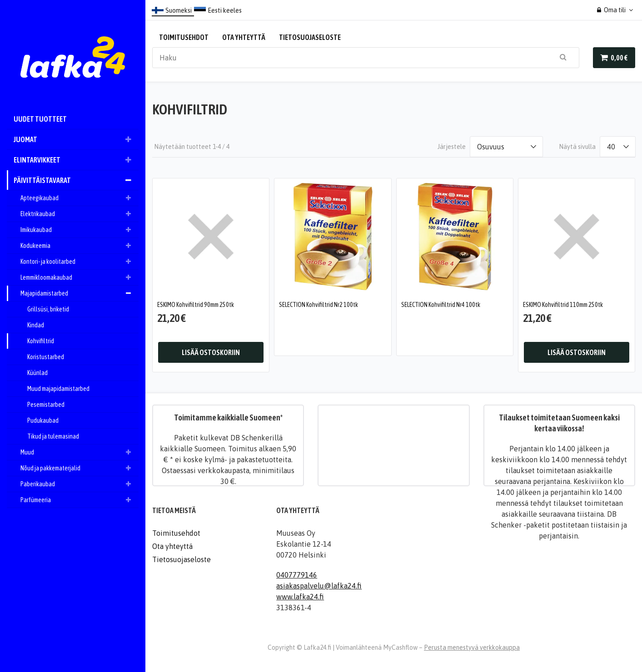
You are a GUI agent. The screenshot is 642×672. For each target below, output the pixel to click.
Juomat (76, 139)
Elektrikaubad (80, 214)
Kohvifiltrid (41, 341)
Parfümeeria (80, 500)
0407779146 (297, 574)
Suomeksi (179, 10)
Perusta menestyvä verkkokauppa (472, 647)
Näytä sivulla (577, 147)
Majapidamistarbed (80, 293)
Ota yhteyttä (244, 37)
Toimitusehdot (184, 37)
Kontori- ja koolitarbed (80, 262)
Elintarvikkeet (76, 160)
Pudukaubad (43, 420)
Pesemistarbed (46, 405)
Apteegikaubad (80, 198)
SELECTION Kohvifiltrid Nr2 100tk (319, 304)
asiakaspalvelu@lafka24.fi (319, 585)
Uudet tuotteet (40, 119)
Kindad (36, 325)
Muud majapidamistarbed (58, 389)
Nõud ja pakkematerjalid (80, 468)
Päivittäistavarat (76, 180)
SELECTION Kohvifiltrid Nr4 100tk (441, 304)
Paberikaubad (80, 484)
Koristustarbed (46, 357)
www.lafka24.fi (300, 596)
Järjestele (452, 147)
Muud (80, 452)
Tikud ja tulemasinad (53, 436)
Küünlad (37, 373)
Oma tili (612, 10)
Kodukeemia (80, 246)
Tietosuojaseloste (310, 37)
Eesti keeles (225, 10)
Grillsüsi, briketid (48, 309)
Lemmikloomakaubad (80, 277)
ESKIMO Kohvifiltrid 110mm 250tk (563, 304)
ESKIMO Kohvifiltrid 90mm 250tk (196, 304)
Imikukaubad (80, 230)
